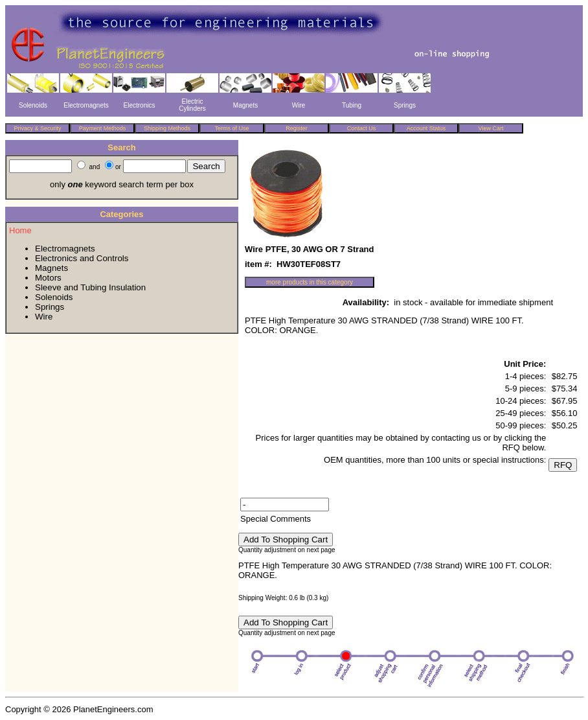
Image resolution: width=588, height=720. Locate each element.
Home (20, 230)
